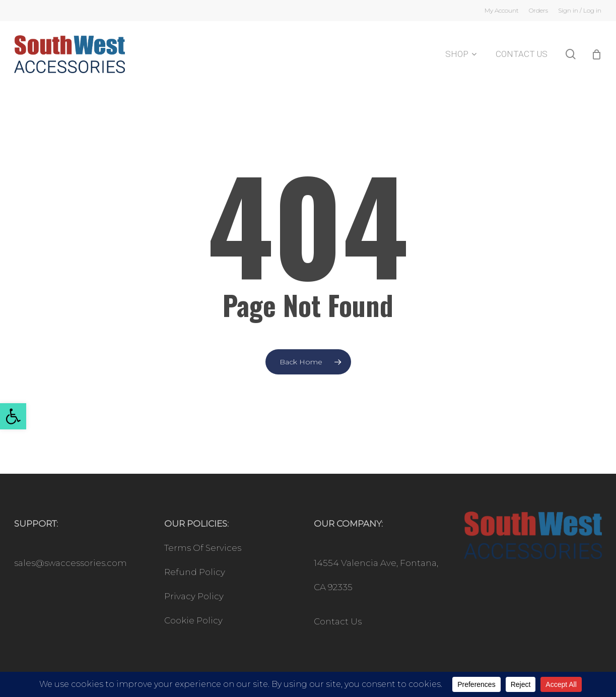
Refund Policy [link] (195, 572)
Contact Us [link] (338, 621)
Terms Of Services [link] (203, 548)
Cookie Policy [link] (193, 620)
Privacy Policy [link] (194, 596)
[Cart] (596, 54)
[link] (13, 416)
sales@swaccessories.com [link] (71, 563)
